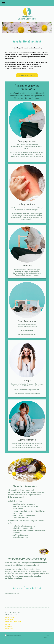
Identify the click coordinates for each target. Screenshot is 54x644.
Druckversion (10, 636)
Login (48, 635)
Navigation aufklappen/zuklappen (27, 3)
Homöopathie (10, 617)
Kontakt (8, 624)
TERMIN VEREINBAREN (27, 75)
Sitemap (18, 636)
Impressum (9, 626)
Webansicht (46, 637)
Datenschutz (9, 628)
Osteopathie (9, 619)
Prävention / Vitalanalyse (13, 621)
